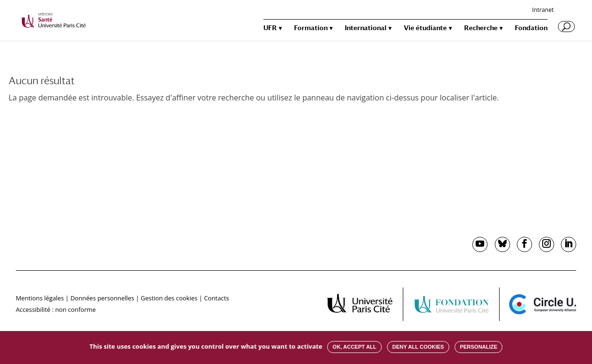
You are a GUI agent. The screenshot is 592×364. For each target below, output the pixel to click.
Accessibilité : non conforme (56, 309)
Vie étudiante (425, 28)
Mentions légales (40, 298)
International (366, 28)
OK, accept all (354, 347)
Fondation (531, 28)
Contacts (216, 298)
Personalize (478, 347)
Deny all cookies (418, 347)
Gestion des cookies (169, 298)
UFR (270, 28)
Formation (311, 28)
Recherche (481, 28)
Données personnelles (102, 298)
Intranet (543, 11)
